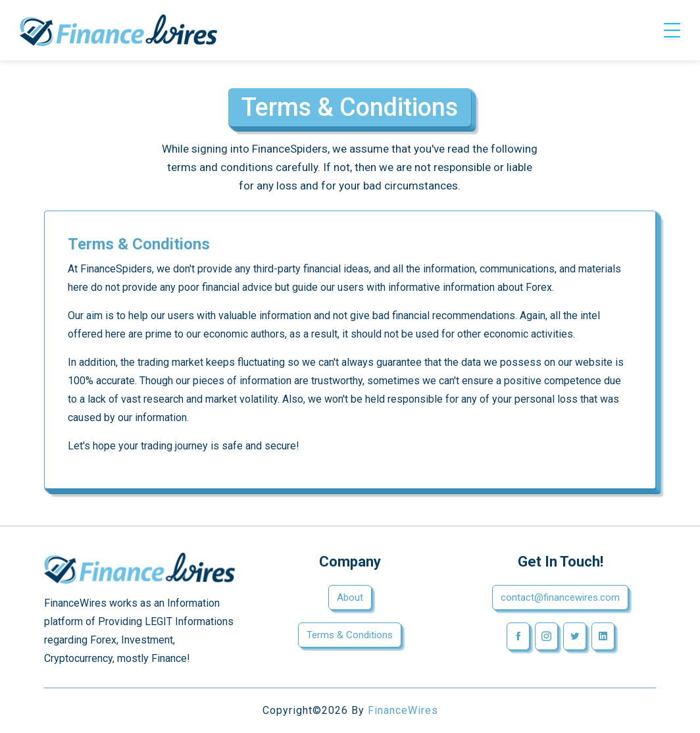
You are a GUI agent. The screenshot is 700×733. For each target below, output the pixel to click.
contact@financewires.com (560, 597)
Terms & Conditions (350, 635)
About (350, 597)
